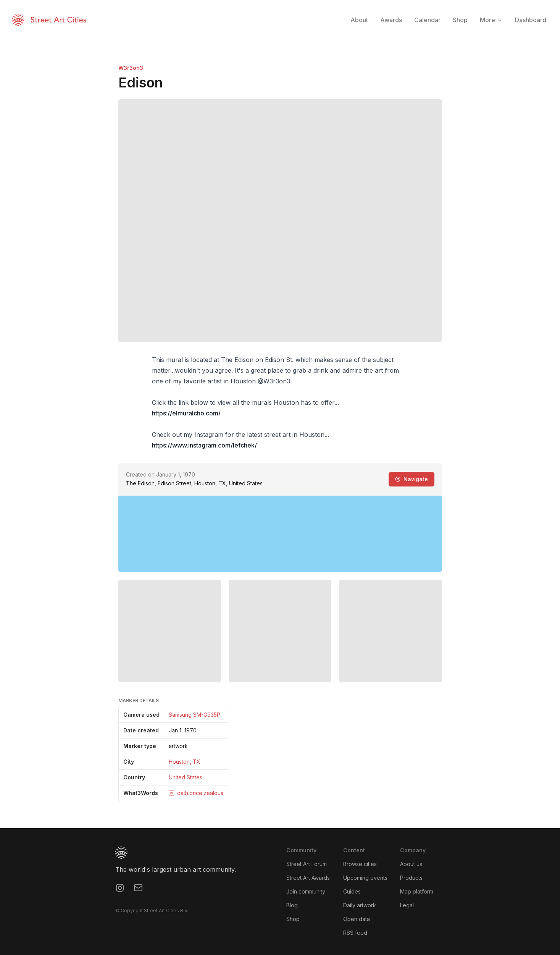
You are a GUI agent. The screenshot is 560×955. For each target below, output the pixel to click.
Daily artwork (360, 905)
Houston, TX (185, 762)
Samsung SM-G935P (194, 715)
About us (411, 864)
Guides (352, 891)
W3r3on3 (131, 68)
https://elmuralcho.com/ (186, 413)
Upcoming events (365, 878)
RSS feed (355, 933)
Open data (357, 919)
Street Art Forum (307, 864)
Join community (306, 891)
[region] (280, 534)
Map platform (417, 891)
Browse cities (360, 864)
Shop (293, 919)
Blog (292, 905)
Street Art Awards (308, 878)
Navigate (412, 479)
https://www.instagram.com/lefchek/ (204, 445)
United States (186, 777)
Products (411, 878)
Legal (407, 905)
